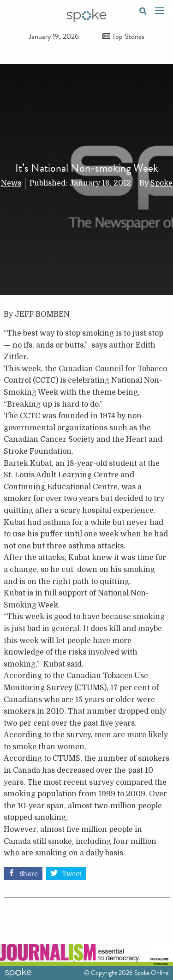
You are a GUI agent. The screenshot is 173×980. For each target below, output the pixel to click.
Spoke (161, 183)
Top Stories (123, 36)
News (11, 183)
